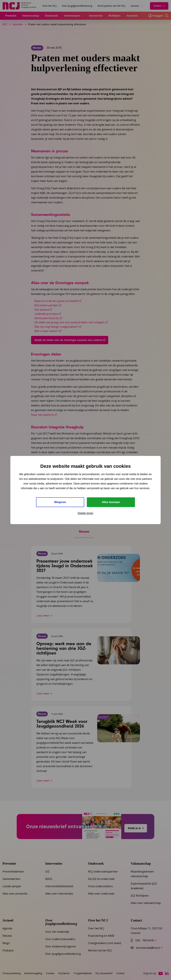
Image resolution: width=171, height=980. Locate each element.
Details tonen (85, 513)
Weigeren (60, 502)
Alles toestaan (111, 502)
